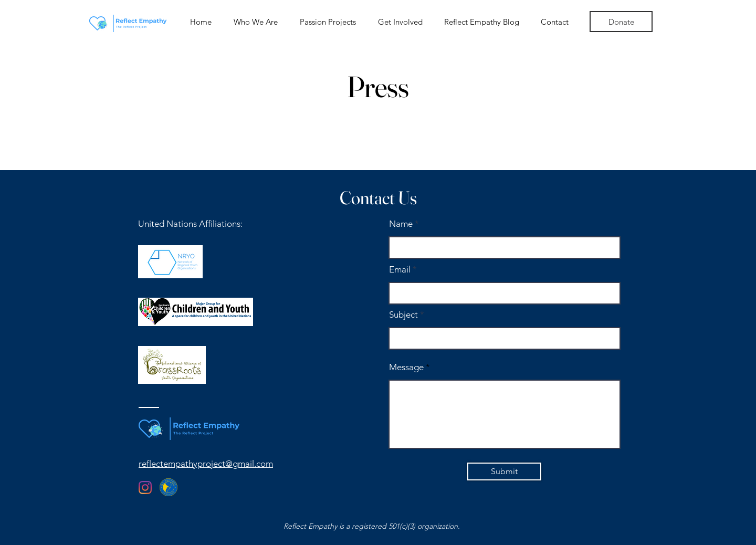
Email (400, 270)
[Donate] (621, 22)
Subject (403, 315)
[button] (256, 22)
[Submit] (504, 471)
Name (401, 224)
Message (406, 367)
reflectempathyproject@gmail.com (206, 464)
